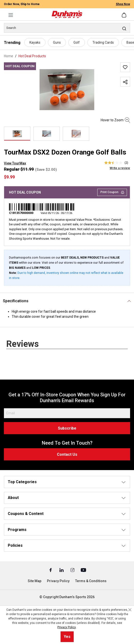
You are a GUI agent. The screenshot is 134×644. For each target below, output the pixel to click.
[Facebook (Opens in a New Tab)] (51, 570)
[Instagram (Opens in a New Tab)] (73, 570)
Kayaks (35, 42)
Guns (57, 42)
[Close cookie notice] (130, 610)
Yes (67, 637)
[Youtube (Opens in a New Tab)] (83, 570)
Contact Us (67, 454)
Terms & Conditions (91, 581)
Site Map (35, 581)
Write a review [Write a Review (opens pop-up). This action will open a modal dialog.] (120, 168)
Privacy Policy (58, 581)
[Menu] (11, 15)
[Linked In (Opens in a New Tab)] (62, 570)
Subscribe (67, 428)
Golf (77, 42)
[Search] (67, 28)
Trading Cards (103, 42)
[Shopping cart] (125, 15)
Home (9, 56)
